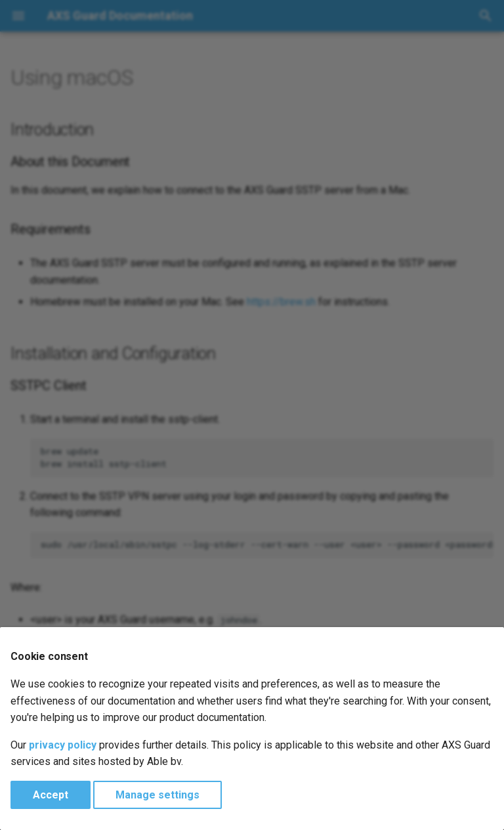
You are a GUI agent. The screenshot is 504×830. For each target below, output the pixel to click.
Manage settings (157, 795)
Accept (51, 795)
